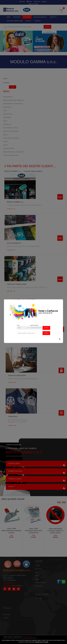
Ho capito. (46, 642)
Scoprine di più (39, 642)
